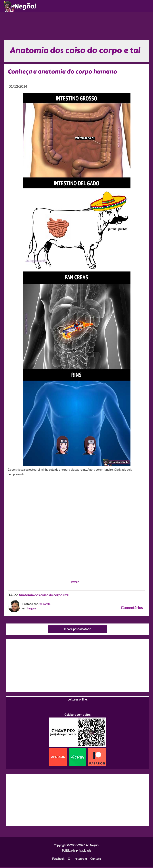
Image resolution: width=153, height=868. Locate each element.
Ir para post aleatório (77, 630)
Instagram (80, 859)
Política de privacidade (76, 851)
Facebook (58, 859)
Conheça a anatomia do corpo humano (63, 73)
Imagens (32, 609)
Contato (95, 859)
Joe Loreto (45, 605)
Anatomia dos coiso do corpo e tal (44, 596)
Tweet (75, 583)
